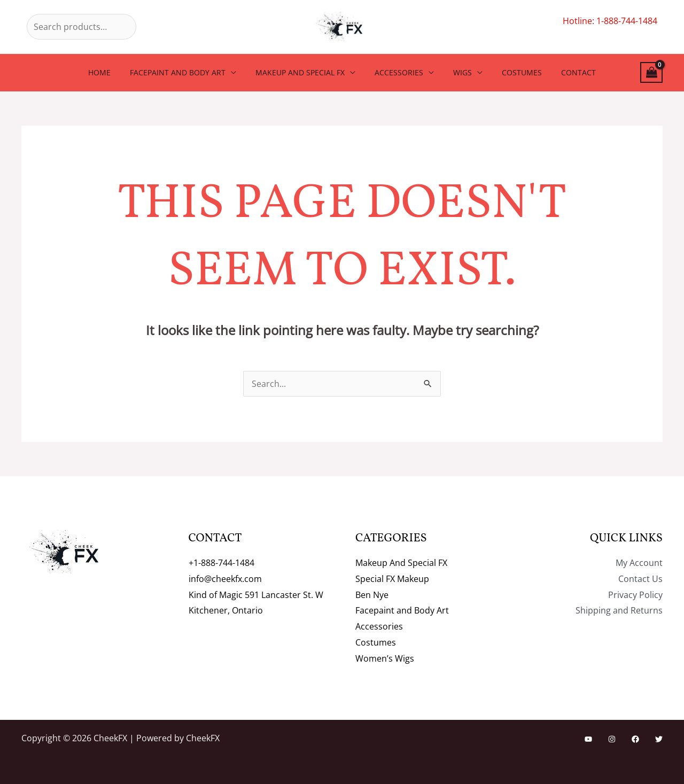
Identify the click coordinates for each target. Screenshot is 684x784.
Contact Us (640, 579)
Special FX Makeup (392, 579)
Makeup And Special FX (304, 72)
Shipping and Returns (619, 610)
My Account (639, 563)
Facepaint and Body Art (186, 72)
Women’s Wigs (385, 658)
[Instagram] (612, 739)
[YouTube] (588, 739)
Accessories (399, 72)
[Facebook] (635, 739)
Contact (566, 72)
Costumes (513, 72)
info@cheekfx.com (225, 579)
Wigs (458, 72)
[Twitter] (659, 739)
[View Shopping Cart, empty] (651, 72)
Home (112, 72)
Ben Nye (372, 595)
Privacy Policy (635, 595)
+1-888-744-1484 (221, 563)
